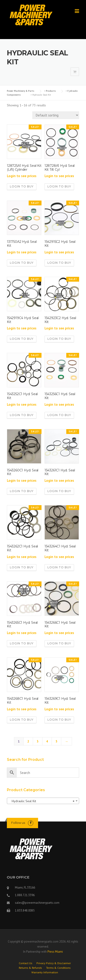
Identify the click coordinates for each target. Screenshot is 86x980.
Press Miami (55, 952)
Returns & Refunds (30, 968)
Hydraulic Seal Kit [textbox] (42, 801)
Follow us (18, 823)
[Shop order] (56, 115)
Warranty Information (45, 972)
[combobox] (43, 801)
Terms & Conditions (58, 968)
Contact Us (26, 963)
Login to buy (22, 186)
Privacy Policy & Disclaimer (54, 963)
